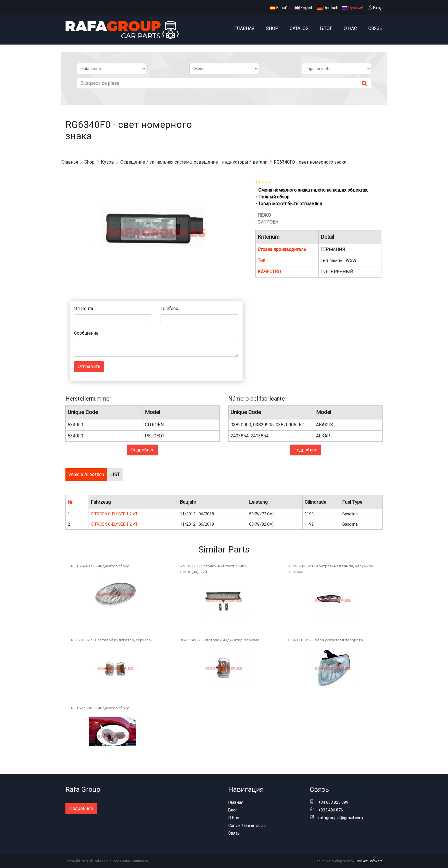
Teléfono (169, 309)
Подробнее (143, 450)
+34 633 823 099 (333, 802)
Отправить (89, 366)
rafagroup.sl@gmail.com (341, 818)
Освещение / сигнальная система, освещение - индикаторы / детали (194, 162)
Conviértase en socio (247, 825)
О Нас (350, 28)
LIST (115, 474)
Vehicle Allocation (86, 474)
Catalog (299, 28)
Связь (375, 28)
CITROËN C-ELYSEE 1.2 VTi (115, 514)
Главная (244, 28)
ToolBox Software (369, 861)
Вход (375, 8)
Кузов (107, 162)
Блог (326, 28)
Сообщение (86, 333)
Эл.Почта (84, 309)
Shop (272, 28)
